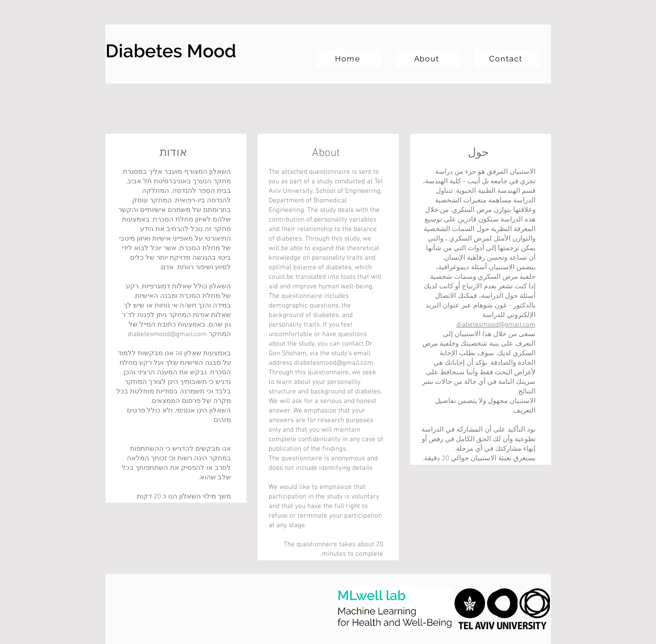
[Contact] (507, 59)
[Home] (349, 59)
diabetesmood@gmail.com (334, 363)
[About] (428, 59)
